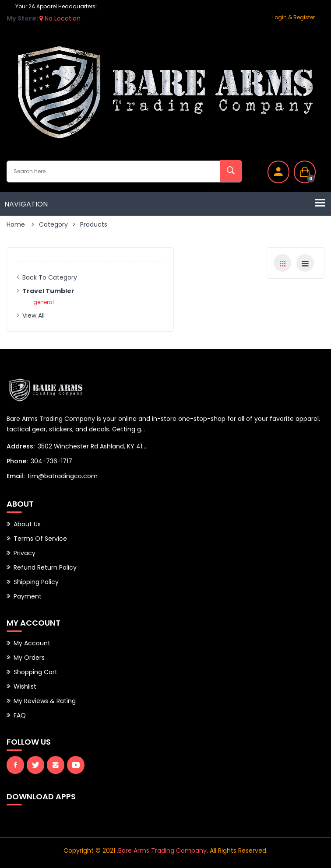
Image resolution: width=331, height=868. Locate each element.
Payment (28, 596)
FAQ (20, 715)
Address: (21, 446)
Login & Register (294, 17)
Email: (16, 476)
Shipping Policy (36, 582)
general (44, 302)
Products (94, 224)
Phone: (17, 461)
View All (33, 315)
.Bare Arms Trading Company (162, 850)
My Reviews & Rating (45, 701)
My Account (32, 643)
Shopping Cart (35, 672)
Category (53, 224)
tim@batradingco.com (63, 476)
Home (16, 224)
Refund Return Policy (45, 567)
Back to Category (50, 277)
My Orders (29, 658)
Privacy (25, 553)
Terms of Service (40, 539)
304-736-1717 (51, 461)
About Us (27, 524)
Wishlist (25, 686)
